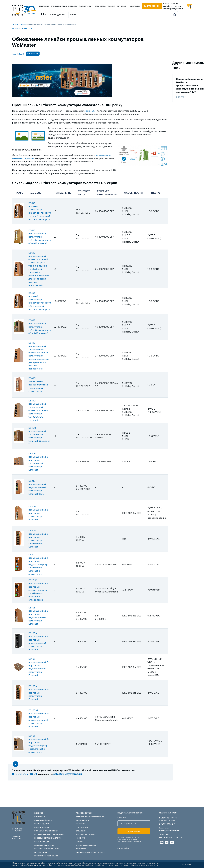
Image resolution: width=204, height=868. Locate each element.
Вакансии (81, 831)
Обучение (121, 6)
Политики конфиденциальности (129, 841)
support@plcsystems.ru (173, 9)
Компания (44, 6)
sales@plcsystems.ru (172, 6)
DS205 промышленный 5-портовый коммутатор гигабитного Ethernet (39, 539)
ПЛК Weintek (40, 817)
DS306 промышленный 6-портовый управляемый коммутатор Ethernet (39, 462)
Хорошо (186, 864)
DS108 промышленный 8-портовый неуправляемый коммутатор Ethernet (39, 616)
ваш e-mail (122, 818)
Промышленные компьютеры (49, 834)
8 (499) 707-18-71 (168, 824)
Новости (73, 6)
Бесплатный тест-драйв (46, 856)
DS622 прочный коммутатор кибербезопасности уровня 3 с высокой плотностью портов (40, 211)
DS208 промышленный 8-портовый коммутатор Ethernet (39, 513)
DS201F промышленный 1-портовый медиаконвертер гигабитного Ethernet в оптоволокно (39, 590)
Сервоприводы (42, 842)
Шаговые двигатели (44, 845)
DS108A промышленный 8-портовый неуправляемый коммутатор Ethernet (39, 641)
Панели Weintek (42, 827)
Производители (59, 6)
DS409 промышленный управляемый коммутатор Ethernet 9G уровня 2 (39, 436)
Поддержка (85, 6)
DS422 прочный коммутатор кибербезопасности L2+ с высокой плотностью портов (40, 301)
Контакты (135, 6)
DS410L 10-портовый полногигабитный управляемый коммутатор (38, 385)
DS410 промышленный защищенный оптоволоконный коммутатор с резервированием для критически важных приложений (39, 356)
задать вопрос (152, 6)
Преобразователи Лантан (47, 849)
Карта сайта (123, 848)
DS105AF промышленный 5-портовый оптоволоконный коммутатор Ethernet (39, 718)
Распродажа (41, 852)
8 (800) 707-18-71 (172, 3)
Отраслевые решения (105, 6)
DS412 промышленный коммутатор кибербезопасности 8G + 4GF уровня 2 (40, 327)
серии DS (90, 111)
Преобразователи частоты (48, 838)
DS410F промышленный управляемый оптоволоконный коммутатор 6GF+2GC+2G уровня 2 (38, 410)
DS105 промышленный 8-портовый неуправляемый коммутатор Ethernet (39, 667)
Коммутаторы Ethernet (46, 831)
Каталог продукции (53, 15)
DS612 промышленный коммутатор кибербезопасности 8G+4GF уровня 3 (40, 237)
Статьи (79, 842)
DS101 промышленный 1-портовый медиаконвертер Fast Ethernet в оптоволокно (39, 744)
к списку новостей (22, 29)
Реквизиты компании (17, 837)
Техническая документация (90, 817)
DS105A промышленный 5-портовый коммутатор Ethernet (39, 693)
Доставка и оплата (86, 834)
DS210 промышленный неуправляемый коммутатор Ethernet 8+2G (37, 487)
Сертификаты (83, 820)
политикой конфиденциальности (139, 865)
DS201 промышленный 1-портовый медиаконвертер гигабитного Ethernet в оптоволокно (39, 564)
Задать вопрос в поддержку (90, 852)
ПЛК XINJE (39, 813)
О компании (82, 827)
